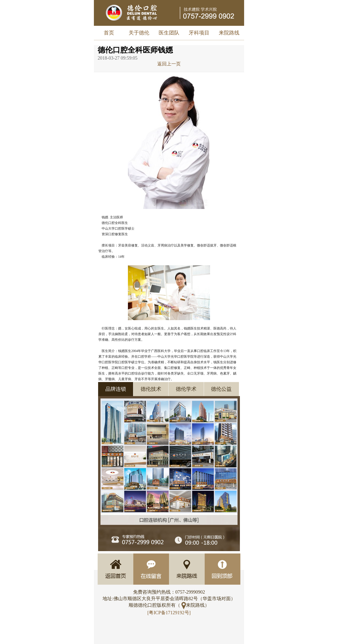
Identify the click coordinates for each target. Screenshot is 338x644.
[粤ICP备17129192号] (169, 613)
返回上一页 (169, 64)
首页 (109, 33)
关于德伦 (139, 33)
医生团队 (169, 33)
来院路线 (229, 33)
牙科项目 (199, 33)
